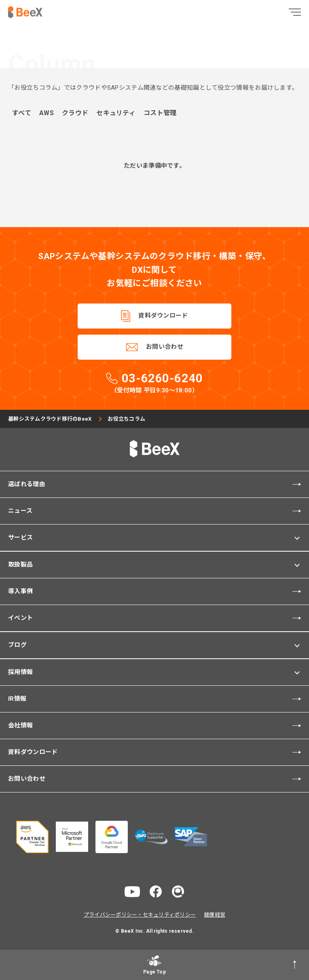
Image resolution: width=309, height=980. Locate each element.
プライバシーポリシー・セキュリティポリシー (140, 915)
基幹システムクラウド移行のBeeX (50, 419)
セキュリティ (116, 113)
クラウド (75, 113)
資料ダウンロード (163, 316)
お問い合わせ (165, 347)
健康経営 (215, 915)
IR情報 (17, 699)
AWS (47, 113)
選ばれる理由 (27, 484)
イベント (20, 618)
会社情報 (20, 725)
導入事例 (20, 591)
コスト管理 (160, 113)
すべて (22, 113)
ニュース (20, 511)
